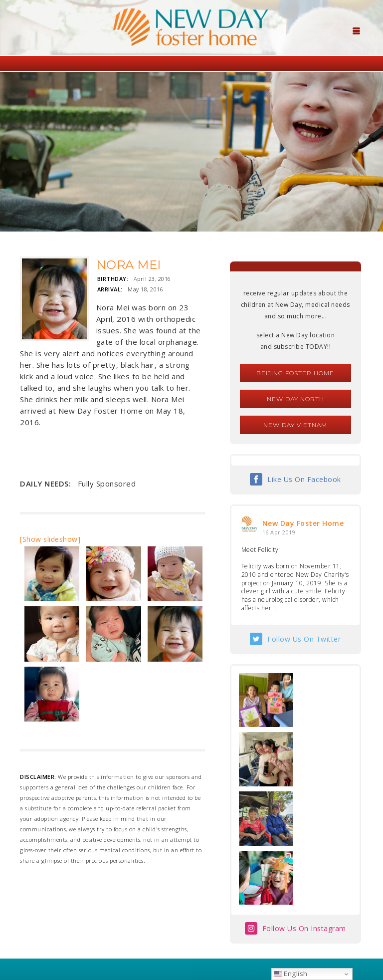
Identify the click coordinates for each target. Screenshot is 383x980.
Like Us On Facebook (304, 479)
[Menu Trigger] (357, 30)
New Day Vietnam (295, 425)
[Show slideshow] (50, 539)
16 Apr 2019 (279, 532)
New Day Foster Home (303, 523)
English (291, 974)
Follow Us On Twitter (304, 639)
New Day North (295, 399)
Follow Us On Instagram (304, 810)
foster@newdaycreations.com (164, 935)
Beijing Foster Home (295, 373)
